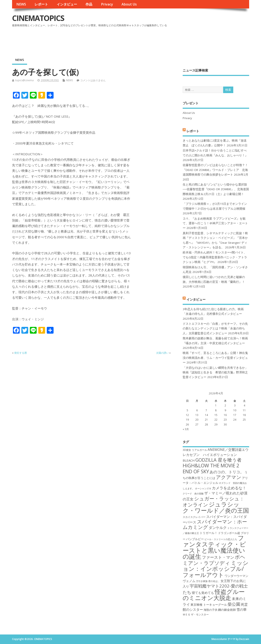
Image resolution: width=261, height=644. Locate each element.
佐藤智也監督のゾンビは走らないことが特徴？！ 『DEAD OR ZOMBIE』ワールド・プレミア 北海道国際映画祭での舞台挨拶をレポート (215, 170)
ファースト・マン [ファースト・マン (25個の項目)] (218, 557)
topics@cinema (24, 80)
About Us (129, 4)
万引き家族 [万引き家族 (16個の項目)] (202, 581)
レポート (41, 4)
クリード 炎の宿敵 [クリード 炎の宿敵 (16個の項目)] (193, 494)
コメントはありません (93, 80)
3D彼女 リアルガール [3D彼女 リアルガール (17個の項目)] (195, 450)
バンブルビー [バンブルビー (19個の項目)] (195, 539)
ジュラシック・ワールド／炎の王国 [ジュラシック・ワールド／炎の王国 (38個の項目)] (216, 507)
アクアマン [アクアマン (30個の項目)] (229, 477)
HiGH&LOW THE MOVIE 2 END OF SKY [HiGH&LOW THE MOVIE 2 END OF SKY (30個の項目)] (211, 468)
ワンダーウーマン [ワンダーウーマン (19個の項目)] (236, 576)
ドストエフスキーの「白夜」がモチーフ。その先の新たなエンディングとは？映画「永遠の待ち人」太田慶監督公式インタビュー (215, 328)
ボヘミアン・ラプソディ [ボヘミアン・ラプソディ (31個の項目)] (214, 560)
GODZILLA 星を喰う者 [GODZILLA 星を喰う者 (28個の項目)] (218, 460)
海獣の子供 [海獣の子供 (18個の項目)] (211, 610)
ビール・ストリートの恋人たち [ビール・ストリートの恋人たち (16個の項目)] (221, 539)
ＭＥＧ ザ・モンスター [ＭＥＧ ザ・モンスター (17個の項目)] (196, 614)
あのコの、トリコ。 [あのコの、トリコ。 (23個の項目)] (227, 472)
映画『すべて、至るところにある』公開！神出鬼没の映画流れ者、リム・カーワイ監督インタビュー (215, 358)
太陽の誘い (162, 353)
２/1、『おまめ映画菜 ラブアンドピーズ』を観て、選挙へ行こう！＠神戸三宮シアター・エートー (215, 223)
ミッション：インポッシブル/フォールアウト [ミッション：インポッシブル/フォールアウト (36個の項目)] (216, 569)
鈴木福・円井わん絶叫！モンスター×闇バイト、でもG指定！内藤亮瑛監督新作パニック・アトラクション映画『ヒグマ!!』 (215, 257)
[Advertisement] (168, 40)
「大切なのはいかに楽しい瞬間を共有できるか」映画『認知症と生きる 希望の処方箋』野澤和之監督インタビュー (215, 372)
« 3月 (186, 429)
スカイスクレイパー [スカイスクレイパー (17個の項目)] (194, 517)
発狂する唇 (21, 353)
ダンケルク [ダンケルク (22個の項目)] (218, 528)
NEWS (21, 4)
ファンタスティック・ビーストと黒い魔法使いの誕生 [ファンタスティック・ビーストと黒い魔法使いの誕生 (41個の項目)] (214, 547)
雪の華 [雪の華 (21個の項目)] (242, 610)
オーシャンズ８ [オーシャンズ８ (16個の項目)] (203, 489)
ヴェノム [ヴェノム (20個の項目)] (189, 581)
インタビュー (67, 4)
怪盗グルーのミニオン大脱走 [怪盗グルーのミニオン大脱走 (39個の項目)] (214, 595)
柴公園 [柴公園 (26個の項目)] (234, 604)
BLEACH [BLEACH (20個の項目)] (189, 460)
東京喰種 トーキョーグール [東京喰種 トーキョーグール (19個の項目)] (209, 605)
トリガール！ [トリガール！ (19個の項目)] (209, 533)
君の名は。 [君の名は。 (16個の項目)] (214, 581)
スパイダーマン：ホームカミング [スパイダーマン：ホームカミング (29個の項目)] (215, 524)
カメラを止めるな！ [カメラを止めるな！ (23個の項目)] (229, 488)
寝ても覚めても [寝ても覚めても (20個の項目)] (203, 593)
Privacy (107, 4)
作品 (89, 4)
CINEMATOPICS (38, 18)
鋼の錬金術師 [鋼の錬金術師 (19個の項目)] (227, 610)
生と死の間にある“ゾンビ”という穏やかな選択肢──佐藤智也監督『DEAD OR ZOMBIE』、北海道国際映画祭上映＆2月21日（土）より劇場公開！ (216, 189)
